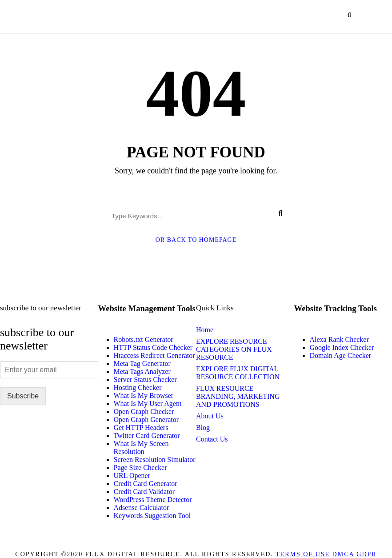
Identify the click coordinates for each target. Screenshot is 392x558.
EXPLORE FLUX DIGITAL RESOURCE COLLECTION (238, 373)
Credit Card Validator (144, 492)
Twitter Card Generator (147, 436)
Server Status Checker (145, 379)
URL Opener (132, 476)
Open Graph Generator (146, 420)
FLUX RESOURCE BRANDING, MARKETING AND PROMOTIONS (238, 396)
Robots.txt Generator (144, 339)
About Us (210, 416)
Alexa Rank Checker (339, 339)
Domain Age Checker (341, 355)
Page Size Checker (140, 468)
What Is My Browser (144, 395)
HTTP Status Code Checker (153, 347)
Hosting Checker (138, 387)
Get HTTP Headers (141, 428)
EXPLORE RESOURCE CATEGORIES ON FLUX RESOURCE (234, 349)
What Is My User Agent (148, 403)
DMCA (343, 554)
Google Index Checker (342, 347)
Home (205, 330)
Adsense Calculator (142, 508)
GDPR (366, 554)
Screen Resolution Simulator (155, 460)
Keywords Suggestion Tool (152, 516)
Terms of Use (303, 554)
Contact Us (212, 439)
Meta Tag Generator (142, 363)
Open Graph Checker (144, 411)
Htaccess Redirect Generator (154, 355)
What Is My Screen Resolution (141, 448)
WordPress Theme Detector (153, 500)
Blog (203, 428)
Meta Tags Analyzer (142, 371)
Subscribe (23, 396)
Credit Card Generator (146, 484)
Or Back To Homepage (196, 240)
